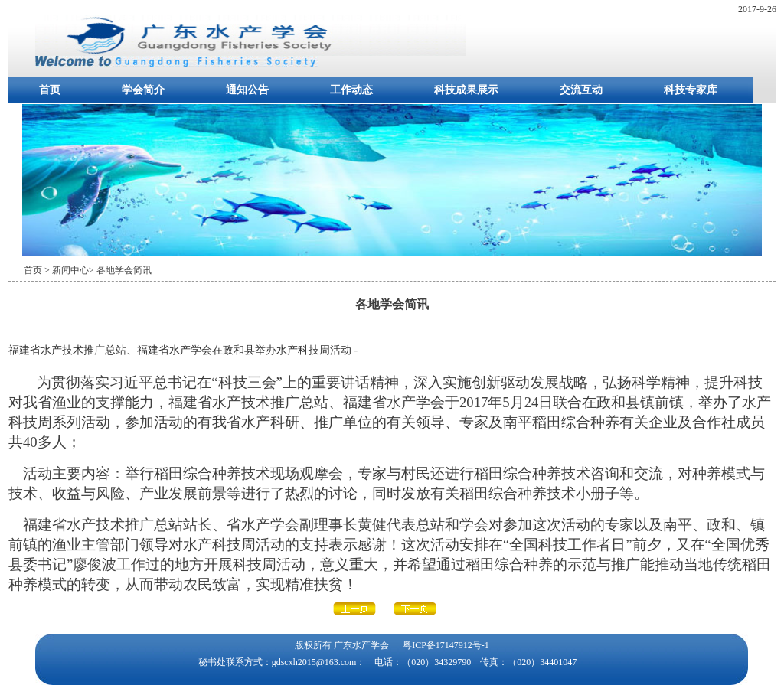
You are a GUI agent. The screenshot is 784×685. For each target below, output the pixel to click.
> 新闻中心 (67, 270)
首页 (50, 90)
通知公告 (247, 90)
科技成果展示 (466, 90)
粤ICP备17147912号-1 (446, 645)
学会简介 (143, 90)
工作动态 (351, 90)
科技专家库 (691, 90)
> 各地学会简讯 (120, 270)
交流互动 (581, 90)
